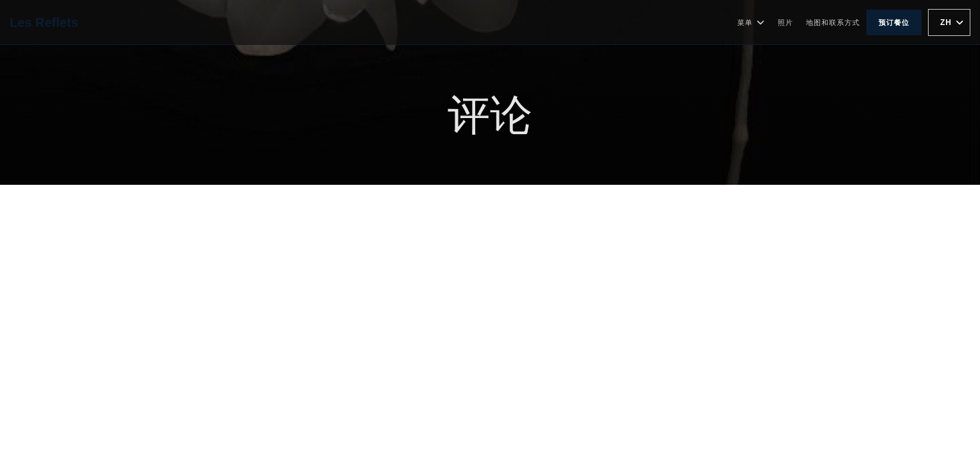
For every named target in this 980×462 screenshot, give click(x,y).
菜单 (751, 22)
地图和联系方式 (833, 22)
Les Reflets (44, 22)
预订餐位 (894, 22)
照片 (785, 22)
